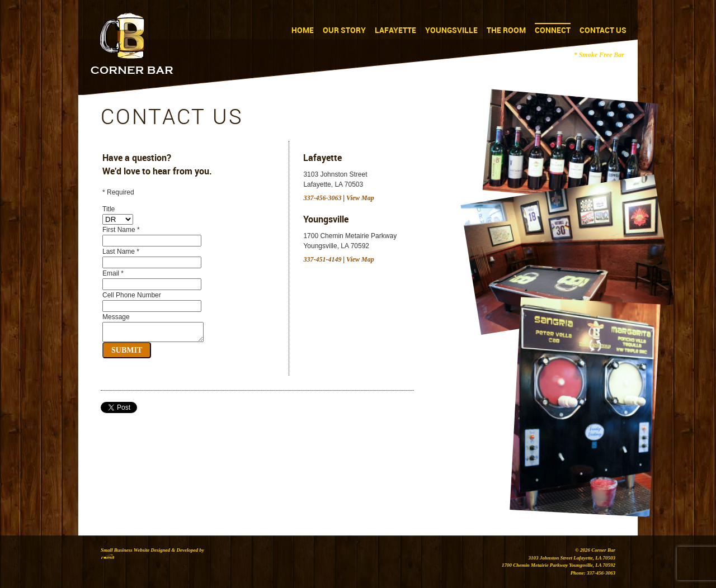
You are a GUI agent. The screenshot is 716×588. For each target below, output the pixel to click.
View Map (360, 198)
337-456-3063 (322, 198)
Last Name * (121, 252)
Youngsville (451, 30)
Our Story (344, 30)
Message (116, 317)
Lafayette (395, 30)
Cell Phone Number (132, 295)
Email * (113, 273)
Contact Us (603, 30)
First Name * (121, 230)
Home (303, 30)
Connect (553, 30)
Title (109, 209)
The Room (506, 30)
